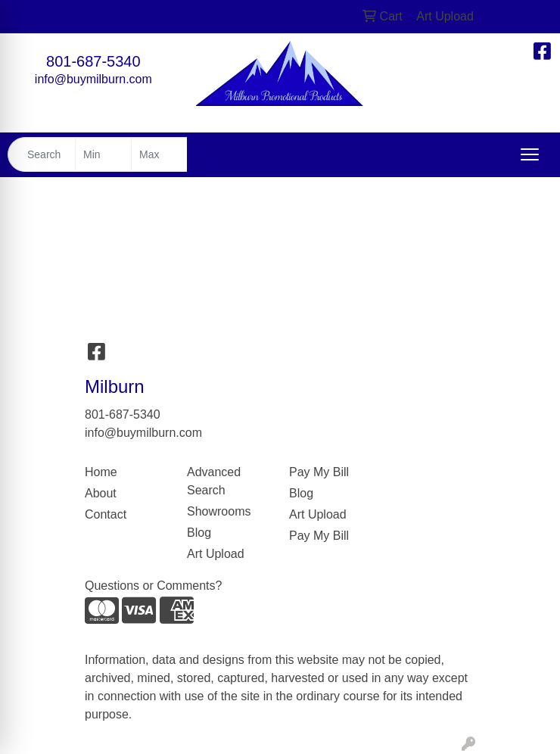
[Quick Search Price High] (159, 154)
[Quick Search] (42, 154)
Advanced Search (214, 481)
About (101, 493)
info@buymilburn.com (93, 79)
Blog (199, 533)
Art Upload (216, 554)
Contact (106, 514)
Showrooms (219, 511)
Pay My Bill (319, 472)
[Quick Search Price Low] (103, 154)
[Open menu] (530, 154)
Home (101, 472)
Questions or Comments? (153, 586)
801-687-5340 (93, 61)
